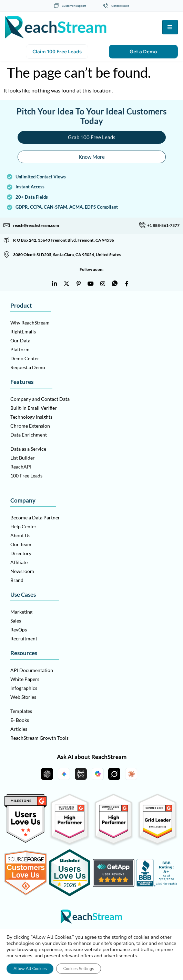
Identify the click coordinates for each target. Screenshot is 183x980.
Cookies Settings (79, 969)
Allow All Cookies (30, 969)
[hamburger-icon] (170, 27)
